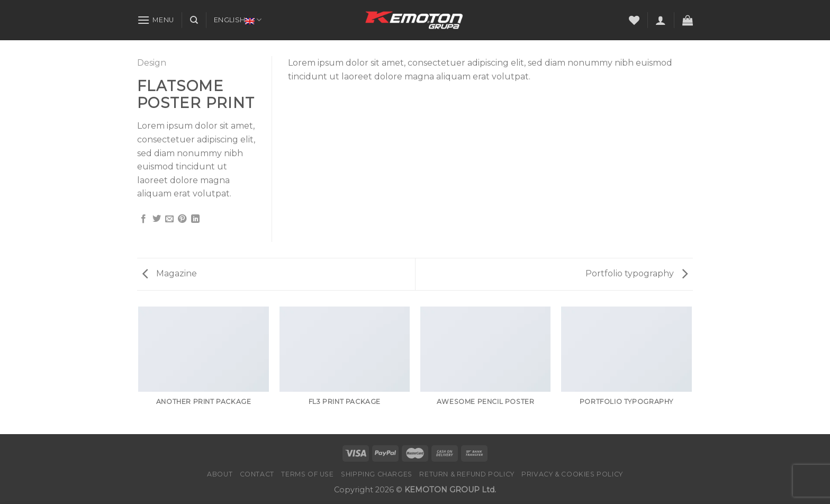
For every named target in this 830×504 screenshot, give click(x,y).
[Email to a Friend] (169, 219)
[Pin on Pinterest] (182, 219)
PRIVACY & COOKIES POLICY (572, 474)
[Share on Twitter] (157, 219)
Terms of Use (307, 474)
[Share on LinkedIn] (195, 219)
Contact (257, 474)
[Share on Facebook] (143, 219)
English (238, 20)
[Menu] (156, 20)
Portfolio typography (637, 273)
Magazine (170, 273)
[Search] (194, 20)
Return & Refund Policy (467, 474)
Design (152, 63)
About (220, 474)
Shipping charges (377, 474)
